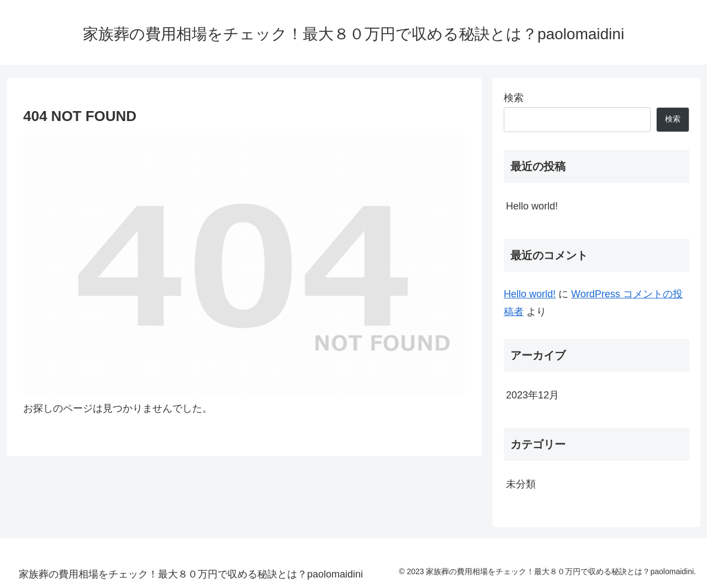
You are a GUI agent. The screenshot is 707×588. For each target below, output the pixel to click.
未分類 (521, 484)
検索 (514, 98)
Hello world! (532, 206)
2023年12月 (532, 395)
